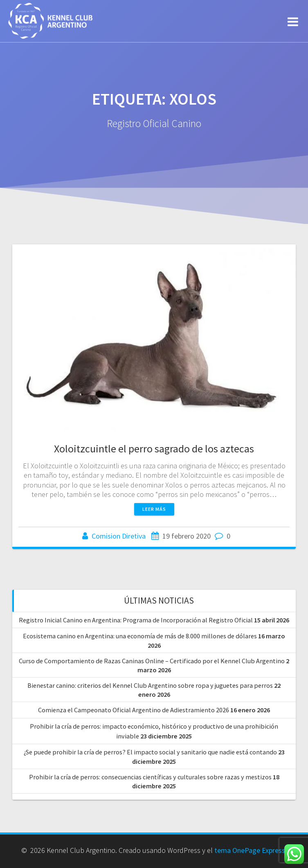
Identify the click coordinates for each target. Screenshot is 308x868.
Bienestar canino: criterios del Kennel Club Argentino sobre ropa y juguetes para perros (150, 685)
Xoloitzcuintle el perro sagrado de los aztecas (154, 449)
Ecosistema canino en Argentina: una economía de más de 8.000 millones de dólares (140, 636)
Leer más (154, 509)
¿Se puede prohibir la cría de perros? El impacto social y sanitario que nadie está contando (150, 752)
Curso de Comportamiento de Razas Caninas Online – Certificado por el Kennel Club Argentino (152, 661)
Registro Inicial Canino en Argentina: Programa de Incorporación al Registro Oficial (136, 620)
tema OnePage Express (250, 850)
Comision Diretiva (119, 536)
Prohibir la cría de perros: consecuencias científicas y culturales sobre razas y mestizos (150, 777)
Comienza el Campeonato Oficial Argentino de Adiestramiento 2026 (134, 710)
